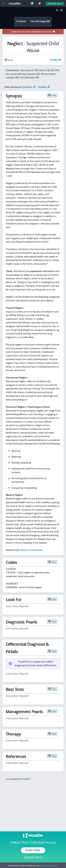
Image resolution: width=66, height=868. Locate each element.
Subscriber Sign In (33, 857)
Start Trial (33, 850)
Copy (54, 95)
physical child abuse (32, 550)
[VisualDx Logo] (15, 3)
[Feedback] (40, 3)
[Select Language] (33, 3)
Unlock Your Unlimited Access (33, 842)
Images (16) (56, 60)
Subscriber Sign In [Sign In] (55, 4)
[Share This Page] (62, 10)
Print (9, 60)
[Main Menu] (3, 3)
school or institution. (49, 866)
